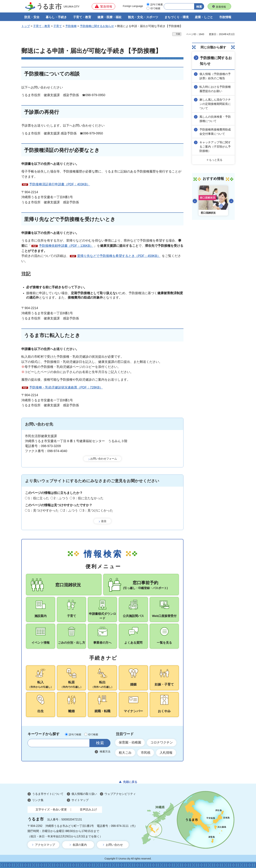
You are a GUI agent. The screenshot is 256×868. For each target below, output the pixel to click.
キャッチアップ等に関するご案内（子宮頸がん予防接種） (215, 147)
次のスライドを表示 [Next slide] (231, 201)
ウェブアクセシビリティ (120, 794)
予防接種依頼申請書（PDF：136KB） (66, 246)
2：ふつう (61, 498)
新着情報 (221, 7)
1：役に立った (39, 498)
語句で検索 (157, 4)
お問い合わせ (114, 845)
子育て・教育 (42, 26)
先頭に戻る (130, 782)
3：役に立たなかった (88, 498)
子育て (58, 26)
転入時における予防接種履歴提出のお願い (215, 89)
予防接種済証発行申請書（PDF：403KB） (60, 184)
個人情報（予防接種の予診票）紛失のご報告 (215, 76)
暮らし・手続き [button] (56, 17)
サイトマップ (80, 800)
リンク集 (38, 800)
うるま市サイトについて (48, 794)
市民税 (146, 753)
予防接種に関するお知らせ (97, 26)
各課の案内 (80, 845)
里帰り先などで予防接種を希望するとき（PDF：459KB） (119, 256)
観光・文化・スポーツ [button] (143, 17)
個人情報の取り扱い (84, 794)
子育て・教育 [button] (82, 17)
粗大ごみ (125, 753)
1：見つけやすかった (43, 510)
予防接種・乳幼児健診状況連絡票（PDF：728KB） (66, 387)
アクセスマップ (45, 845)
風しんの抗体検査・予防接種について (215, 119)
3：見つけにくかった (98, 510)
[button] (103, 6)
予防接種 (71, 26)
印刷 (178, 34)
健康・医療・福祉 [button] (110, 17)
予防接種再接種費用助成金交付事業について (215, 132)
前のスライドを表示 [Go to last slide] (195, 201)
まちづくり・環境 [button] (177, 17)
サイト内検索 (32, 743)
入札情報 (166, 753)
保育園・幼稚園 (130, 742)
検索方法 (105, 751)
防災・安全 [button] (32, 17)
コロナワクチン (162, 742)
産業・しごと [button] (204, 17)
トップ (26, 26)
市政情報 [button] (225, 17)
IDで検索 (155, 8)
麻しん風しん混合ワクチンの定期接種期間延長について (215, 104)
